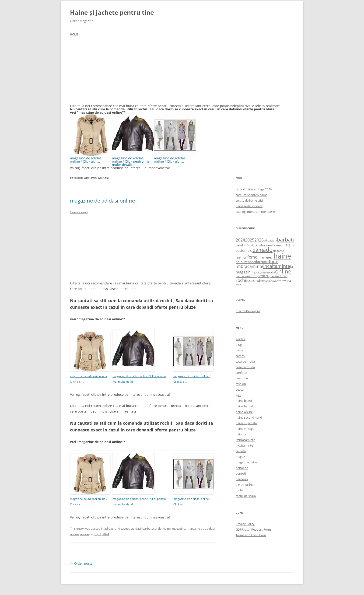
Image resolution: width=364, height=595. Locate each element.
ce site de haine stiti (249, 200)
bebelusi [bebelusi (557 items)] (241, 245)
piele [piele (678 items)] (273, 276)
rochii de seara (246, 496)
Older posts (81, 563)
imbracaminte (245, 440)
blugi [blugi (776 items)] (251, 245)
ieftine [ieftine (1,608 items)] (272, 261)
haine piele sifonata (249, 206)
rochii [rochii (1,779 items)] (241, 280)
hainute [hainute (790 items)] (242, 262)
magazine (179, 528)
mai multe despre (248, 311)
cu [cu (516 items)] (251, 251)
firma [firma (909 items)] (263, 257)
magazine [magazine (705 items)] (258, 272)
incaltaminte (244, 445)
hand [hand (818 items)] (252, 262)
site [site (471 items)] (262, 281)
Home (74, 34)
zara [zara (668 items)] (239, 284)
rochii (240, 490)
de (160, 528)
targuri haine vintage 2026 (254, 189)
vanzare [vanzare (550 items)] (279, 281)
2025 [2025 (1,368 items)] (250, 240)
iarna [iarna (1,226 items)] (261, 262)
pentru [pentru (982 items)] (263, 276)
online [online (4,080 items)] (283, 271)
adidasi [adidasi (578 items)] (268, 240)
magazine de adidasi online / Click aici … (91, 158)
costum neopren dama (252, 195)
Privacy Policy (245, 524)
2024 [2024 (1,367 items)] (240, 240)
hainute (241, 434)
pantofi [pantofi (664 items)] (252, 276)
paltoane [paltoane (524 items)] (241, 276)
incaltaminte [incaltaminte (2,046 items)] (277, 266)
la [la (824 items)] (291, 266)
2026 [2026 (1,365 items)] (259, 240)
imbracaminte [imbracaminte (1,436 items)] (249, 266)
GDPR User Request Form (253, 529)
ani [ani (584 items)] (275, 240)
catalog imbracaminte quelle (255, 212)
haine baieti (244, 401)
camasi (240, 356)
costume (242, 378)
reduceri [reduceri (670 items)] (282, 276)
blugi (239, 345)
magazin (241, 457)
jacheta (241, 451)
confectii (241, 373)
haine (167, 528)
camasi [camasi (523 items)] (279, 245)
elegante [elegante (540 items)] (278, 251)
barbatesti (149, 528)
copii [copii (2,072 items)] (289, 245)
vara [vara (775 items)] (288, 281)
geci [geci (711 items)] (270, 257)
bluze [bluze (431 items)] (258, 245)
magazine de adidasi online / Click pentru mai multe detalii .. (133, 160)
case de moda (245, 367)
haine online (244, 412)
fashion (241, 384)
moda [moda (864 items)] (270, 272)
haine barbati (245, 406)
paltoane (242, 468)
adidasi (109, 528)
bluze (239, 350)
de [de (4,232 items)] (269, 250)
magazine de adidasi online (102, 200)
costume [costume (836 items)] (243, 250)
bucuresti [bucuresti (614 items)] (268, 245)
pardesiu (242, 479)
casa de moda (245, 361)
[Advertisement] (105, 75)
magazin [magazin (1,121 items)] (243, 272)
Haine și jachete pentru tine (112, 12)
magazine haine (247, 462)
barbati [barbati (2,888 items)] (285, 239)
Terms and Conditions (251, 535)
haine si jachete (246, 423)
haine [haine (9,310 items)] (282, 256)
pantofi (241, 473)
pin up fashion (246, 485)
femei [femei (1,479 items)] (253, 257)
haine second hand (249, 417)
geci (238, 395)
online (84, 534)
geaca (240, 389)
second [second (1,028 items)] (254, 280)
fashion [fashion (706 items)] (241, 257)
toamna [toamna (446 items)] (269, 281)
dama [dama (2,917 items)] (259, 250)
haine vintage (245, 429)
